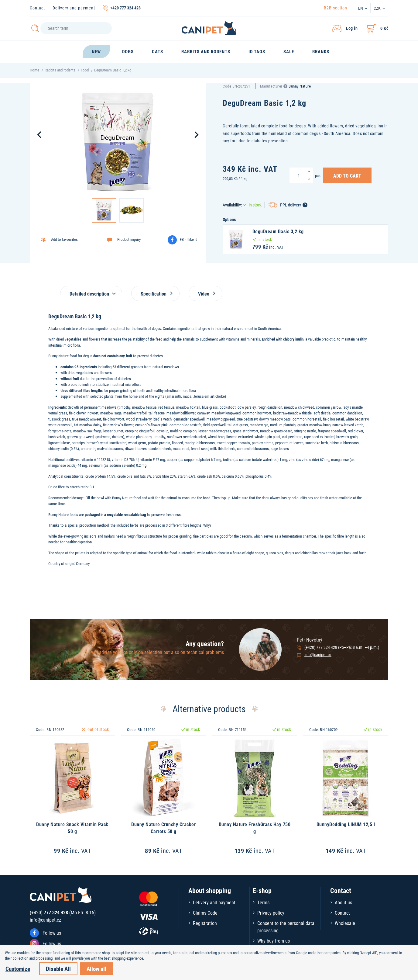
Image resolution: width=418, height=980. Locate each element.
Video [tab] (206, 294)
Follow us (52, 933)
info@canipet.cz (318, 654)
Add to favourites (64, 239)
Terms (263, 902)
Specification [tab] (155, 294)
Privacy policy (271, 913)
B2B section (336, 8)
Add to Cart (347, 175)
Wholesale (345, 923)
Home (34, 70)
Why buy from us (274, 941)
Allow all (96, 969)
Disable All (58, 969)
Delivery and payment (74, 8)
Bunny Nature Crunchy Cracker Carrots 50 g (163, 828)
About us (343, 902)
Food (85, 70)
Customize (18, 969)
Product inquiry (129, 239)
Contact (37, 8)
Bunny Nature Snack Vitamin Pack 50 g (72, 828)
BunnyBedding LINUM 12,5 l (346, 824)
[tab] (91, 291)
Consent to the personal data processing (286, 927)
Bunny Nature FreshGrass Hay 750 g (255, 828)
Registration (205, 923)
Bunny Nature (300, 86)
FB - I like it (188, 239)
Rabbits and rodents (60, 70)
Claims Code (205, 913)
